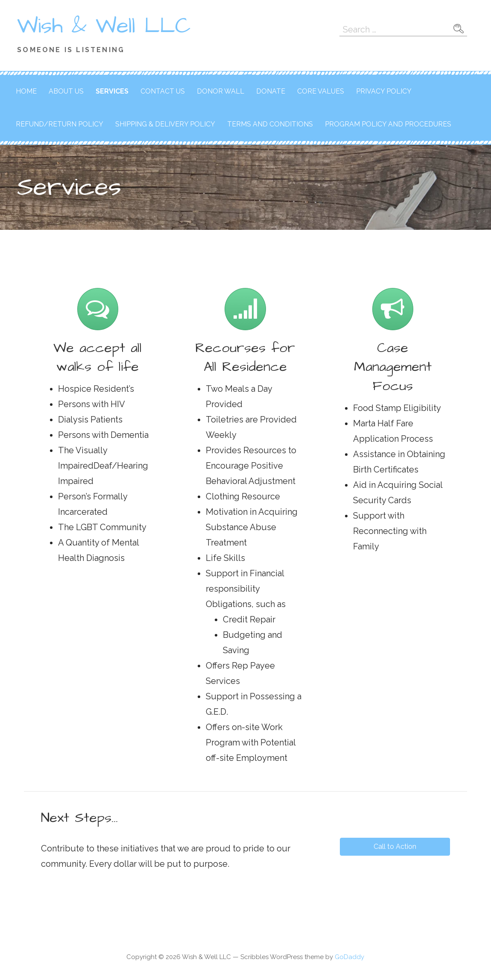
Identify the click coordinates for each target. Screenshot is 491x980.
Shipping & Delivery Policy (165, 124)
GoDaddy (349, 957)
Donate (271, 91)
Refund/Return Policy (60, 124)
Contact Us (163, 91)
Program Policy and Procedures (388, 124)
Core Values (321, 91)
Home (26, 91)
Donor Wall (221, 91)
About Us (66, 91)
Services (112, 91)
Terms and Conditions (270, 124)
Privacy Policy (384, 91)
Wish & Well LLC (104, 26)
